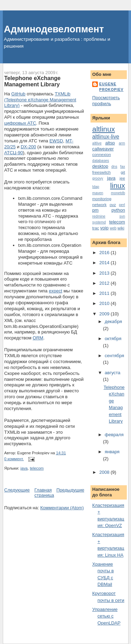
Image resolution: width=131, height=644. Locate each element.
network (99, 205)
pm (95, 210)
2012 (105, 283)
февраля (114, 435)
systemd (99, 222)
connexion (101, 154)
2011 (105, 293)
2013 (105, 273)
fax (123, 167)
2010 (105, 303)
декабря (114, 321)
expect (56, 291)
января (112, 452)
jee (122, 178)
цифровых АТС (20, 123)
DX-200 (28, 147)
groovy (98, 178)
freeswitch (101, 172)
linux (118, 185)
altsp (110, 143)
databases (101, 161)
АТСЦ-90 (13, 153)
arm (122, 143)
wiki (121, 228)
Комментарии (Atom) (62, 508)
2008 (105, 472)
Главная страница (44, 493)
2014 (105, 263)
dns (114, 167)
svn (122, 216)
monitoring (102, 199)
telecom (37, 468)
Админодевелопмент (54, 29)
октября (113, 339)
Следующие (17, 490)
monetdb (118, 193)
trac (96, 228)
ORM (38, 338)
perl (122, 205)
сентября (114, 356)
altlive (97, 143)
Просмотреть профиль (106, 101)
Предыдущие (70, 490)
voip (104, 228)
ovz (113, 205)
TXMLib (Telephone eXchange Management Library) (40, 100)
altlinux (104, 129)
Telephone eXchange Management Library (32, 81)
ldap (96, 187)
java (24, 468)
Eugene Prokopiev (111, 87)
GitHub (18, 94)
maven (98, 193)
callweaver (103, 149)
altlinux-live (106, 137)
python (118, 210)
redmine (99, 216)
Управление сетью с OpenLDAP (106, 616)
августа (113, 373)
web (113, 228)
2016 (105, 253)
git (123, 172)
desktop (100, 166)
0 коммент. (14, 459)
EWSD (56, 141)
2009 (105, 314)
